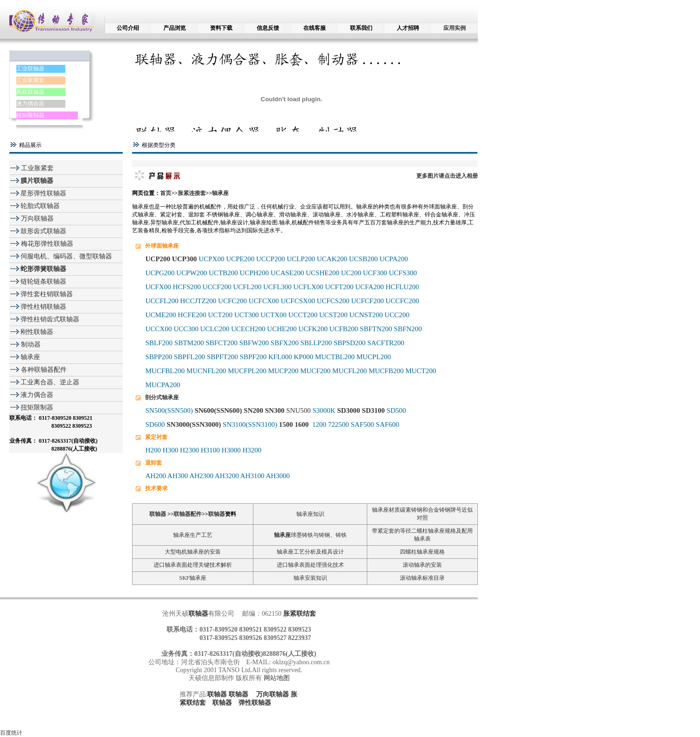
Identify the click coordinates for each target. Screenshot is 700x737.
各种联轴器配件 (44, 370)
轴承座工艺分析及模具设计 (310, 552)
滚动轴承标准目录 (422, 578)
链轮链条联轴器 (43, 282)
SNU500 (298, 410)
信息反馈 (268, 28)
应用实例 (455, 28)
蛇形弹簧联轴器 (43, 269)
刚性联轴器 (37, 332)
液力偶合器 (30, 104)
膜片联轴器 (37, 181)
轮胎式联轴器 (40, 206)
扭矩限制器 (30, 115)
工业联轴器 (30, 69)
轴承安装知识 (310, 578)
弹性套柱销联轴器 (47, 294)
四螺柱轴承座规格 (422, 552)
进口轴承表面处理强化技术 (310, 565)
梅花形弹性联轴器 (46, 244)
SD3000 (348, 410)
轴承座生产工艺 (193, 535)
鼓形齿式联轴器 (43, 231)
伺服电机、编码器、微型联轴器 (66, 256)
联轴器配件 (188, 514)
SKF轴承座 (193, 578)
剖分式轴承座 (162, 397)
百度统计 (11, 733)
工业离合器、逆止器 (50, 382)
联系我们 (361, 28)
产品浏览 (175, 28)
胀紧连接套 (192, 193)
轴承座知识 (310, 514)
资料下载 (221, 28)
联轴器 (158, 514)
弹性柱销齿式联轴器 (50, 319)
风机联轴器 (30, 92)
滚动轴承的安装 (422, 565)
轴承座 (30, 357)
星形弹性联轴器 (43, 193)
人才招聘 (408, 28)
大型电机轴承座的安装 (193, 552)
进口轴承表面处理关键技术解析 (193, 565)
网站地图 (277, 678)
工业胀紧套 (30, 80)
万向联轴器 (36, 219)
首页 (166, 193)
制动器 (30, 344)
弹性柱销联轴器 (43, 307)
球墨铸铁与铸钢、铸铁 (319, 535)
